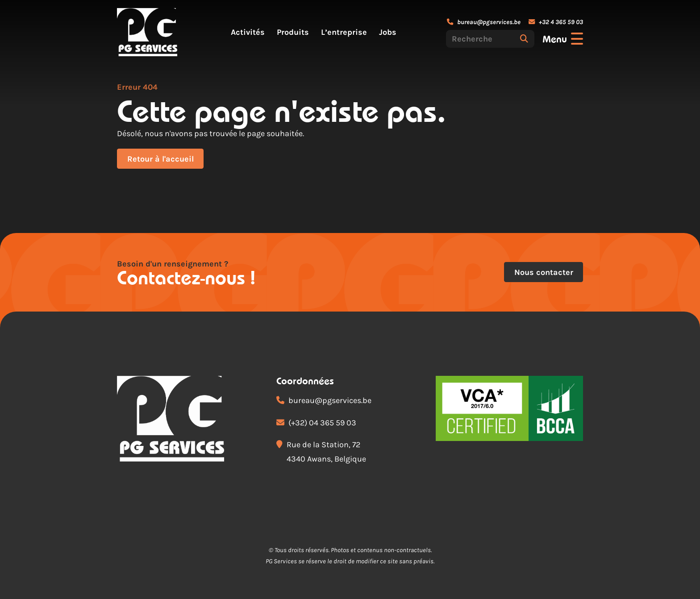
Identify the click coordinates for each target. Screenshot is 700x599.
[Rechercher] (524, 39)
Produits (293, 32)
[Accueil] (147, 32)
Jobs (388, 32)
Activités (248, 32)
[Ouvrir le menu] (563, 39)
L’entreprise (344, 32)
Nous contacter (544, 272)
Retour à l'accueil (160, 159)
